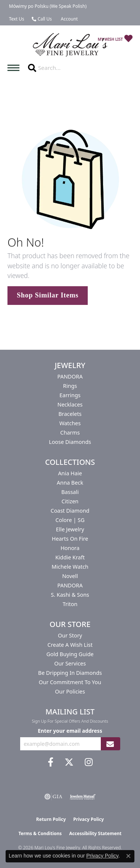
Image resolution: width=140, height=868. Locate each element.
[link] (47, 6)
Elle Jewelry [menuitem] (70, 529)
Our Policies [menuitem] (70, 691)
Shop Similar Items (48, 295)
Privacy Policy (88, 819)
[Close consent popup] (128, 856)
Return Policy (51, 819)
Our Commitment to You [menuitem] (70, 682)
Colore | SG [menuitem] (70, 520)
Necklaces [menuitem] (70, 404)
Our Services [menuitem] (70, 663)
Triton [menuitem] (70, 604)
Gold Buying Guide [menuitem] (70, 654)
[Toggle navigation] (15, 68)
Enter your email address (70, 731)
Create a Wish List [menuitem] (70, 645)
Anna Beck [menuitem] (70, 483)
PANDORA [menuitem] (70, 376)
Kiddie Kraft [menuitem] (70, 557)
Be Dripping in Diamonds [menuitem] (70, 673)
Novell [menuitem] (70, 576)
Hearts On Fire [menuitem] (70, 539)
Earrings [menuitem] (70, 395)
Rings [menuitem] (70, 386)
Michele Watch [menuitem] (70, 567)
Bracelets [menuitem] (70, 414)
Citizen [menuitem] (70, 501)
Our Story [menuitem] (70, 635)
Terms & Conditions (40, 833)
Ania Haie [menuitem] (70, 473)
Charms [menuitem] (70, 433)
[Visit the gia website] (53, 797)
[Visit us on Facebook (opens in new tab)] (51, 762)
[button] (69, 19)
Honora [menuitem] (70, 548)
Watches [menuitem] (70, 423)
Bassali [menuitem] (70, 492)
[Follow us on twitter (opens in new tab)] (69, 762)
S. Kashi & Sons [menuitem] (70, 595)
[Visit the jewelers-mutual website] (83, 797)
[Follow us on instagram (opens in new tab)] (89, 762)
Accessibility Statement (95, 833)
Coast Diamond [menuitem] (70, 511)
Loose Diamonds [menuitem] (70, 442)
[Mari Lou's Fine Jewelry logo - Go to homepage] (70, 45)
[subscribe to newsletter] (110, 744)
